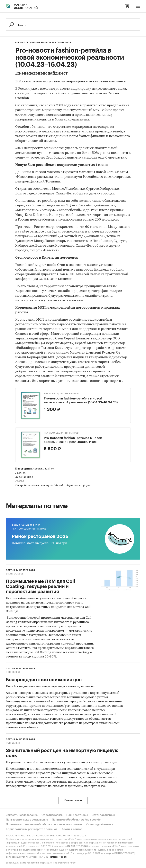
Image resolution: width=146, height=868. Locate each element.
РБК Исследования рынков (61, 393)
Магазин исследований (26, 6)
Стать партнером (103, 815)
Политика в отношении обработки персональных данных (44, 824)
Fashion (20, 473)
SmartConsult (15, 574)
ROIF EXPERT (13, 672)
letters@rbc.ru (58, 856)
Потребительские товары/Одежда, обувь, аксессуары (53, 485)
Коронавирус (24, 477)
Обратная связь (52, 815)
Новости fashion (44, 469)
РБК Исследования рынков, (33, 42)
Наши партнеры (77, 815)
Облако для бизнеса (100, 824)
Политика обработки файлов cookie (76, 820)
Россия (20, 481)
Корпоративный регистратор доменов (32, 829)
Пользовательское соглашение (27, 820)
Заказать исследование (22, 815)
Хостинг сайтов (72, 829)
